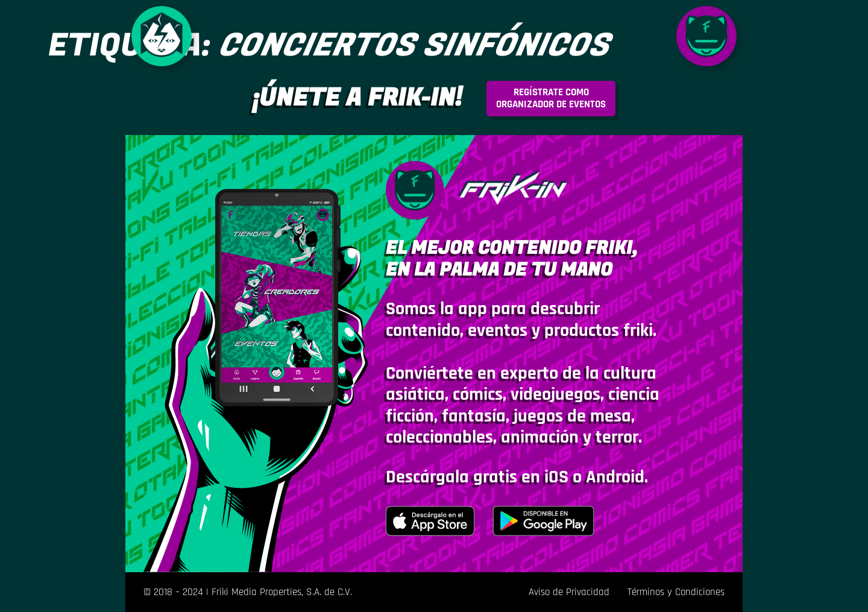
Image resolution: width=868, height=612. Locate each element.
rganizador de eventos (551, 98)
